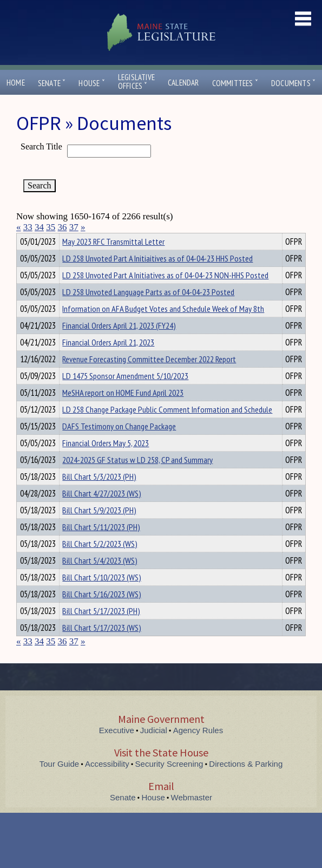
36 (63, 227)
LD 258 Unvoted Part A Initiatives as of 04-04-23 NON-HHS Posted (165, 295)
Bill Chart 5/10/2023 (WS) (102, 597)
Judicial (154, 750)
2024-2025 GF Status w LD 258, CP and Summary (137, 479)
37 (74, 227)
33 (28, 227)
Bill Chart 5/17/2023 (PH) (101, 630)
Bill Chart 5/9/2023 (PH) (99, 530)
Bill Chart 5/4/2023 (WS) (100, 580)
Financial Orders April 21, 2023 (108, 362)
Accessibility (107, 783)
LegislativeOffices (136, 82)
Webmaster (192, 817)
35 (51, 227)
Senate (52, 83)
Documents (293, 83)
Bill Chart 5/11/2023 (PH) (101, 546)
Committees (235, 83)
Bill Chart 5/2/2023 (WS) (100, 563)
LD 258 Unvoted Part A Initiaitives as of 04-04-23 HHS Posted (157, 278)
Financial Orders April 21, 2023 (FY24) (119, 345)
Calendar (183, 83)
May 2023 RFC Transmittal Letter (113, 261)
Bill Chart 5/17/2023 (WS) (102, 647)
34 (39, 227)
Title (25, 240)
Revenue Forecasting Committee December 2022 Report (149, 378)
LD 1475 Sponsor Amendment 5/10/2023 (125, 395)
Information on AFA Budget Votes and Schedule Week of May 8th (163, 328)
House (91, 83)
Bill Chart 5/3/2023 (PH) (99, 496)
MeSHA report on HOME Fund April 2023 (123, 412)
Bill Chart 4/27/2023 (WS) (102, 513)
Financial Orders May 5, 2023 (106, 462)
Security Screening (169, 783)
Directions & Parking (246, 783)
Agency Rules (198, 750)
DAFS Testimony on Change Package (119, 446)
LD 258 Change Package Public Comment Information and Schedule (167, 429)
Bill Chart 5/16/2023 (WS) (102, 614)
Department (79, 240)
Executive (117, 750)
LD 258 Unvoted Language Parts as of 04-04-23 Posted (148, 311)
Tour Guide (59, 783)
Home (16, 83)
